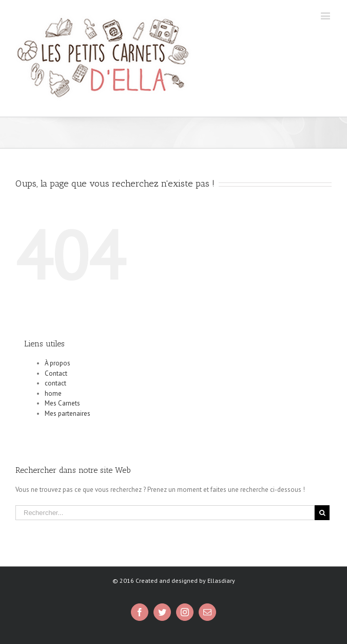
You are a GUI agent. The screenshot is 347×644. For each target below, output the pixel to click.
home (53, 393)
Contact (56, 373)
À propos (57, 363)
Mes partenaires (68, 413)
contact (55, 383)
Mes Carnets (62, 403)
